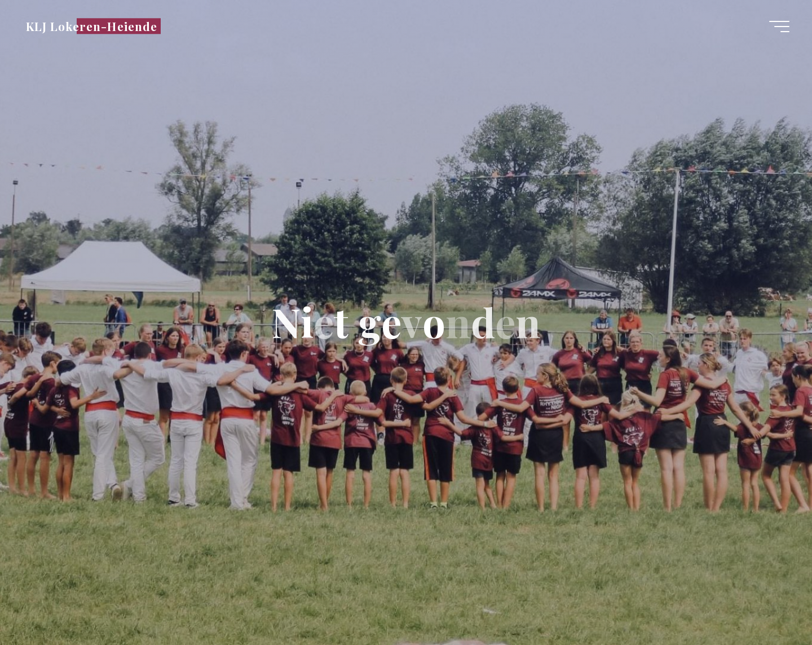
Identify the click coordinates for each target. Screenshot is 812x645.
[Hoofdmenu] (779, 27)
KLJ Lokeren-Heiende (92, 26)
